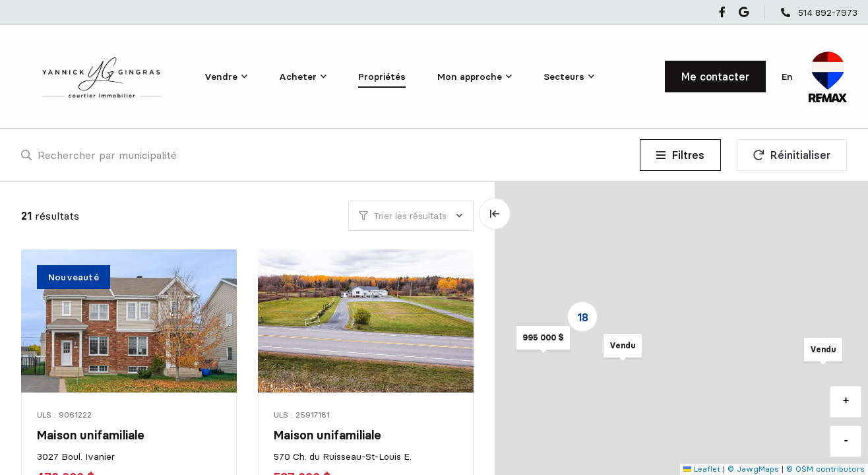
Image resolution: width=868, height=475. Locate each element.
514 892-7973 (828, 13)
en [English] (787, 77)
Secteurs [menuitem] (564, 77)
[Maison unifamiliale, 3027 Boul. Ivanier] (130, 321)
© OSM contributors (825, 469)
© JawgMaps (753, 469)
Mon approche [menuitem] (470, 77)
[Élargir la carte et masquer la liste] (495, 214)
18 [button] (583, 317)
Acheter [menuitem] (298, 77)
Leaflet (702, 469)
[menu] (226, 77)
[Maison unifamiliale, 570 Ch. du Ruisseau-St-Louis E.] (367, 321)
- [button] (846, 441)
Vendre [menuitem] (221, 77)
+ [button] (846, 401)
